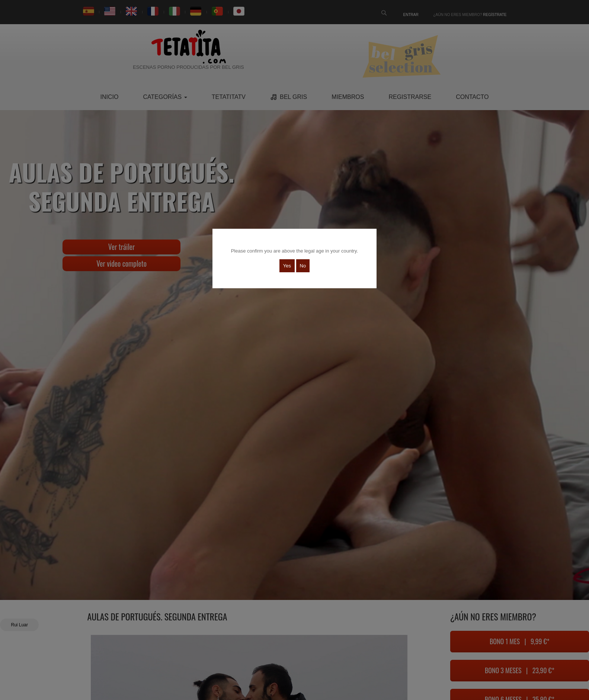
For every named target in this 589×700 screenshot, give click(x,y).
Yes (287, 266)
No (303, 266)
